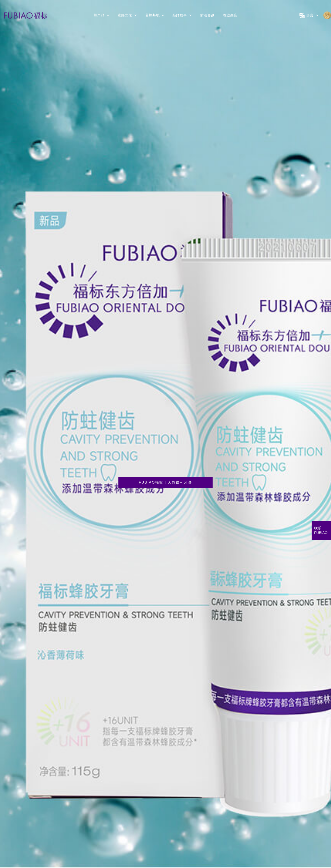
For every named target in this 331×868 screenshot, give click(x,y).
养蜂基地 (155, 15)
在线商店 (230, 15)
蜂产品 (101, 15)
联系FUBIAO (321, 530)
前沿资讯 (207, 15)
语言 (309, 15)
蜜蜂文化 (127, 15)
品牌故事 (182, 15)
